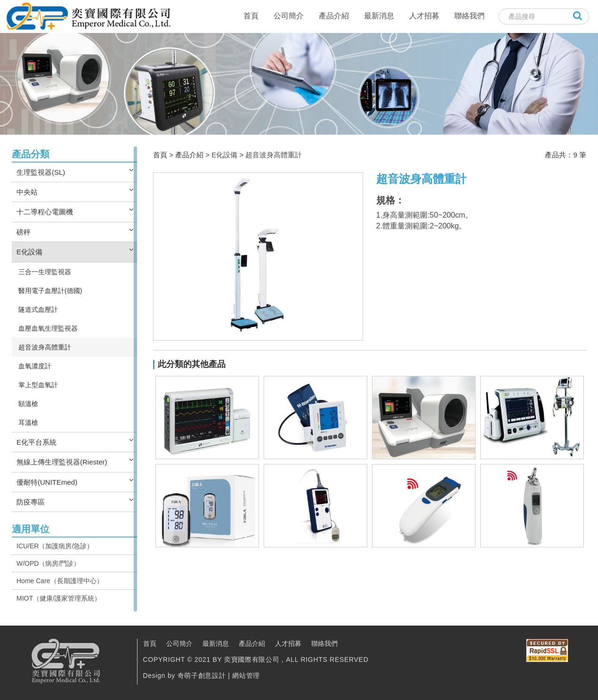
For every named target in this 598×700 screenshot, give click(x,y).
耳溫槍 (28, 423)
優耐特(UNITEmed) (47, 482)
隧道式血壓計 (38, 309)
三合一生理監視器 (45, 272)
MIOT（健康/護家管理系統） (59, 598)
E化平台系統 (36, 442)
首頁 (251, 16)
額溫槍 (28, 404)
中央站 (27, 192)
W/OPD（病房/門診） (48, 563)
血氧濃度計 (35, 366)
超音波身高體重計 (45, 347)
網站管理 (246, 676)
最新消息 (379, 16)
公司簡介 (289, 16)
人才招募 (424, 16)
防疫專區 (31, 502)
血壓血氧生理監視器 (48, 328)
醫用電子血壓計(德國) (50, 291)
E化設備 (29, 252)
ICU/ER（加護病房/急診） (55, 546)
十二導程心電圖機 (45, 212)
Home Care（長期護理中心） (60, 581)
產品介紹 (334, 16)
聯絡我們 (469, 16)
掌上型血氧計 (38, 385)
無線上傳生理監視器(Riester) (62, 462)
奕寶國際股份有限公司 (88, 16)
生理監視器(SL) (41, 172)
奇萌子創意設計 (202, 676)
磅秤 (24, 232)
